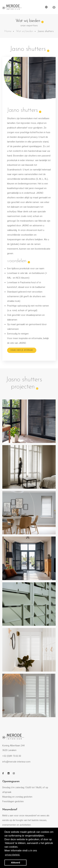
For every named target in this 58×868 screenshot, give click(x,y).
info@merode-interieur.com (16, 762)
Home (8, 31)
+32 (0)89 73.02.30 (12, 756)
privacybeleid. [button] (13, 855)
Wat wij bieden (25, 31)
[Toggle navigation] (54, 7)
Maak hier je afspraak (22, 350)
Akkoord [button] (15, 863)
